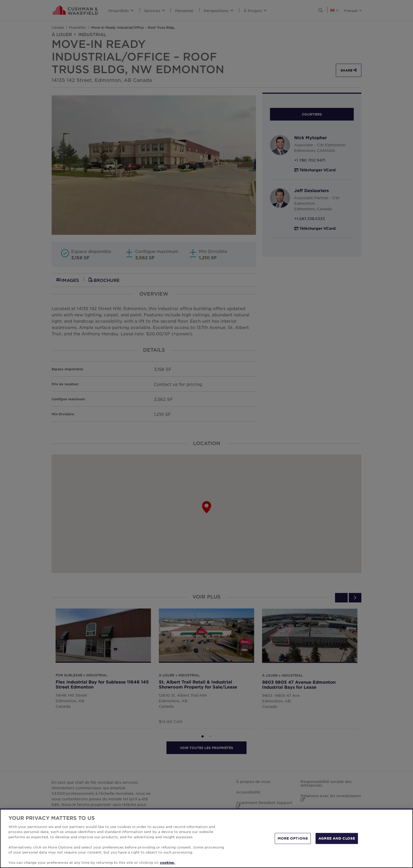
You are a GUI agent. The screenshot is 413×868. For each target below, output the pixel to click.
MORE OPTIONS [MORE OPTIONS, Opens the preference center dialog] (293, 838)
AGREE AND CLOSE (337, 838)
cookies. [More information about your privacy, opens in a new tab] (167, 862)
